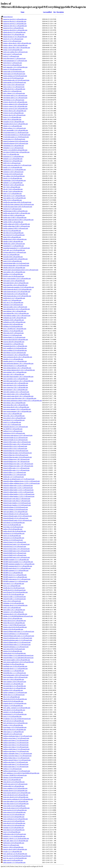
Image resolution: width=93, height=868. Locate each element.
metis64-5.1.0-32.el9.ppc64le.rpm (13, 712)
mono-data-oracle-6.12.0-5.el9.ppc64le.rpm (16, 804)
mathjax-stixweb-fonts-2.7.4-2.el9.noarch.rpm (17, 771)
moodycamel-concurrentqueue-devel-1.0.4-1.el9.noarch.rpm (21, 270)
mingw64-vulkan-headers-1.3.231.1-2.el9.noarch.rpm (19, 494)
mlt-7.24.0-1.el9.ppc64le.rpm (12, 187)
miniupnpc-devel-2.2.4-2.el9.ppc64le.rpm (15, 605)
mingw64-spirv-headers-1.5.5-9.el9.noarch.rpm (17, 505)
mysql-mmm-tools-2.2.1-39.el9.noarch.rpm (16, 133)
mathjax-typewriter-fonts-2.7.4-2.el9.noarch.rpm (17, 756)
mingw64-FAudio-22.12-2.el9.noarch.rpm (15, 438)
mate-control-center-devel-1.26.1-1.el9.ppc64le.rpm (18, 396)
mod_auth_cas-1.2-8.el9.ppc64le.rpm (14, 250)
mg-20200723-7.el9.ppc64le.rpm (13, 429)
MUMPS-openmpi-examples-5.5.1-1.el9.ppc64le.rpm (19, 564)
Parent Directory (8, 17)
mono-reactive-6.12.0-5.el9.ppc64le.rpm (15, 810)
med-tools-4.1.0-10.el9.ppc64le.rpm (14, 538)
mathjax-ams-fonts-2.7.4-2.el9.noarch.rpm (15, 762)
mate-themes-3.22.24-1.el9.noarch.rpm (14, 353)
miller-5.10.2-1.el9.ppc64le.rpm (12, 200)
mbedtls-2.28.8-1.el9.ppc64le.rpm (13, 241)
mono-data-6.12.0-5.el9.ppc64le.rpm (14, 830)
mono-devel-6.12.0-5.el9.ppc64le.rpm (14, 823)
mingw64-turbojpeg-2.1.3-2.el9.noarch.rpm (16, 647)
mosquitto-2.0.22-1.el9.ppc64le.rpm (14, 122)
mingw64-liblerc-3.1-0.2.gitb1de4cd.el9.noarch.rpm (18, 658)
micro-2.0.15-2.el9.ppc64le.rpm (12, 65)
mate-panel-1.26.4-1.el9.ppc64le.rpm (14, 281)
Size (55, 12)
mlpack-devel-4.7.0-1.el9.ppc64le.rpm (14, 32)
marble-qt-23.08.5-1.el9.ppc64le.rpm (14, 215)
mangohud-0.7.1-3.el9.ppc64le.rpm (13, 246)
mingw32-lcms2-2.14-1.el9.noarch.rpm (15, 542)
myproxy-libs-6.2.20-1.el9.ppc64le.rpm (15, 111)
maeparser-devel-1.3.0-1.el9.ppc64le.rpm (15, 614)
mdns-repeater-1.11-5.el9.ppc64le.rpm (14, 862)
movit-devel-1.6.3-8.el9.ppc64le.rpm (14, 523)
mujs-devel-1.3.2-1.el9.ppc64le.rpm (14, 584)
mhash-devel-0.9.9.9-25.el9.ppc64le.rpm (15, 699)
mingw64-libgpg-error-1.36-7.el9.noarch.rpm (16, 462)
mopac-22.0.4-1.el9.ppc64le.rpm (13, 618)
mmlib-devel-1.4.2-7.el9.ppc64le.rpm (14, 298)
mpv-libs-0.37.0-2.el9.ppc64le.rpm (13, 233)
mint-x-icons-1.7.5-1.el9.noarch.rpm (14, 87)
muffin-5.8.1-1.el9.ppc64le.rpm (12, 91)
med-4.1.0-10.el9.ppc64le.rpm (12, 536)
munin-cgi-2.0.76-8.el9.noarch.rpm (13, 78)
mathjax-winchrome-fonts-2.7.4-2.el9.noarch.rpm (18, 736)
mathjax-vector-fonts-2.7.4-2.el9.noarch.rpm (16, 738)
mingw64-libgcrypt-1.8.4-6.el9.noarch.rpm (16, 451)
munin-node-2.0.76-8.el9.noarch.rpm (14, 71)
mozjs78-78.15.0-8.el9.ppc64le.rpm (14, 594)
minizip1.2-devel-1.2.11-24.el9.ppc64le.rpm (16, 838)
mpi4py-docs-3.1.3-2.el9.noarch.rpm (14, 695)
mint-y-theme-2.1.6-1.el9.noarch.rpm (14, 93)
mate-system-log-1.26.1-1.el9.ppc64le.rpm (16, 387)
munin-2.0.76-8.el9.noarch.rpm (12, 69)
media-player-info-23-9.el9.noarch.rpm (15, 834)
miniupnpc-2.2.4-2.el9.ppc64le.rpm (13, 603)
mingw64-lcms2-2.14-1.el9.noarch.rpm (15, 546)
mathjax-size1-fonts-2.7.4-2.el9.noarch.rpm (16, 747)
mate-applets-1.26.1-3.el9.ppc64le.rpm (14, 198)
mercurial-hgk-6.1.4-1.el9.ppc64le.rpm (14, 686)
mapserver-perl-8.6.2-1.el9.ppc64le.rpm (15, 24)
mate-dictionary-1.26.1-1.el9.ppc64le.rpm (15, 390)
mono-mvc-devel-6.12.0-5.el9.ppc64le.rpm (16, 797)
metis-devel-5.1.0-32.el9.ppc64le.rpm (14, 710)
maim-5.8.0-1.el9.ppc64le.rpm (12, 237)
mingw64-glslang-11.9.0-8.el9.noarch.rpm (15, 507)
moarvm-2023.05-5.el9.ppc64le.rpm (14, 342)
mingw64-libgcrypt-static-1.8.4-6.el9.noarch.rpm (17, 457)
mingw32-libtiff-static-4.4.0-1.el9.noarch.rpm (16, 551)
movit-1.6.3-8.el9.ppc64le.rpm (12, 525)
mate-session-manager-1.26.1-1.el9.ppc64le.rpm (17, 411)
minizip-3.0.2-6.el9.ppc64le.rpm (13, 651)
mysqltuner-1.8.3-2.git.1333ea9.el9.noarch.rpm (17, 719)
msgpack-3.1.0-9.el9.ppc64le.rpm (13, 706)
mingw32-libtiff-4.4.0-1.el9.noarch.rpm (15, 555)
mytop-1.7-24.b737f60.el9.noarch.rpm (14, 625)
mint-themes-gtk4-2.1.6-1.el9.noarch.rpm (15, 98)
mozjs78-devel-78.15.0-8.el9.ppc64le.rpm (15, 592)
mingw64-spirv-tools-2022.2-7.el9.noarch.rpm (17, 499)
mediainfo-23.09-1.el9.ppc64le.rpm (14, 320)
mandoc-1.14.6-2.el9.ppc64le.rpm (13, 725)
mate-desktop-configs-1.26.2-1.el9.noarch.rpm (17, 316)
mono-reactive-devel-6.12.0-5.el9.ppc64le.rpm (17, 793)
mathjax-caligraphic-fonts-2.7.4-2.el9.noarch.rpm (18, 753)
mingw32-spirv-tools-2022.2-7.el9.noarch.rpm (17, 501)
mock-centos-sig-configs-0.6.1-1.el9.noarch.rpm (17, 165)
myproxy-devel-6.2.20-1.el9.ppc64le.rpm (15, 102)
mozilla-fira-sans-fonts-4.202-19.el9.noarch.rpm (17, 202)
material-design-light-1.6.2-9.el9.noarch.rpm (16, 263)
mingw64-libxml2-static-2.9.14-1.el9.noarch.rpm (17, 520)
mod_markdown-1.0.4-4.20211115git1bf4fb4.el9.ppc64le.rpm (21, 773)
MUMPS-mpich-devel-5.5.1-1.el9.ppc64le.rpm (17, 568)
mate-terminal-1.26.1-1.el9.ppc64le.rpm (15, 372)
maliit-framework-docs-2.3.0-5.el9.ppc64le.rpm (17, 296)
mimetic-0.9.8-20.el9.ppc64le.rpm (13, 629)
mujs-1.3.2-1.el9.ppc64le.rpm (12, 586)
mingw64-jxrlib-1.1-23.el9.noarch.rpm (14, 599)
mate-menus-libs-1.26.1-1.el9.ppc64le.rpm (16, 405)
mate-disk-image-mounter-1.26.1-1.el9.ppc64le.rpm (18, 377)
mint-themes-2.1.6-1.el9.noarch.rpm (14, 100)
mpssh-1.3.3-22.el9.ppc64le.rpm (13, 178)
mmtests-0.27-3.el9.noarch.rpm (12, 209)
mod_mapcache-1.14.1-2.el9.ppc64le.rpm (15, 67)
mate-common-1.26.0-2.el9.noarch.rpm (15, 682)
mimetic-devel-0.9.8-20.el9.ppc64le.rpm (15, 627)
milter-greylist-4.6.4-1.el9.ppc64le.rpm (15, 730)
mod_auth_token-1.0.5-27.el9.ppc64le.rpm (16, 841)
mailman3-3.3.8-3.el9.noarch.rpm (13, 305)
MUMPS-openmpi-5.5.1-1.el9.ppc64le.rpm (16, 570)
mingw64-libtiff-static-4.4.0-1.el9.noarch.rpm (16, 557)
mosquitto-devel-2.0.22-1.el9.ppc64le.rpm (15, 124)
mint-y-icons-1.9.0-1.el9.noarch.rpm (14, 85)
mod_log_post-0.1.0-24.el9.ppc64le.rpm (15, 858)
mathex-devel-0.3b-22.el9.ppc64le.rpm (15, 531)
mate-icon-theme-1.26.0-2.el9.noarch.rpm (15, 677)
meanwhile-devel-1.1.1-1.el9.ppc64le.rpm (15, 668)
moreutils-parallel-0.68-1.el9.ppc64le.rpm (15, 259)
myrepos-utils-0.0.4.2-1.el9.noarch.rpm (15, 252)
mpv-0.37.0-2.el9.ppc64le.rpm (12, 231)
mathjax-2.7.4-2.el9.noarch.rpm (12, 769)
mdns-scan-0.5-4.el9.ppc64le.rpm (13, 860)
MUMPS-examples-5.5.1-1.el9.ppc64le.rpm (16, 560)
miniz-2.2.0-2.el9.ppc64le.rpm (12, 780)
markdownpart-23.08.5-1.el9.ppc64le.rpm (15, 211)
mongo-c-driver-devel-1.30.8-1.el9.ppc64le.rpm (17, 43)
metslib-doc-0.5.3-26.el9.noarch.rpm (14, 588)
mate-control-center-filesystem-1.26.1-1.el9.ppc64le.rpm (20, 398)
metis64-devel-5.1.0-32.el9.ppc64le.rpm (15, 714)
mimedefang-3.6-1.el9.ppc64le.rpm (13, 146)
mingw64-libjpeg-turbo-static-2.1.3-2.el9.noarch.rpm (19, 636)
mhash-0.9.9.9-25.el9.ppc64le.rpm (13, 701)
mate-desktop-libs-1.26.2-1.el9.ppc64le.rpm (16, 313)
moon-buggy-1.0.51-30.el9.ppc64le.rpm (15, 727)
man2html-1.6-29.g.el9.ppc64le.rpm (14, 664)
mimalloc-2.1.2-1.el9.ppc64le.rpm (13, 359)
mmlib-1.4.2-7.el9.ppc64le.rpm (12, 300)
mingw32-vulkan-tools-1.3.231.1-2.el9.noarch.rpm (18, 488)
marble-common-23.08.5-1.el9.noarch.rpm (16, 228)
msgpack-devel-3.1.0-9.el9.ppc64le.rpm (15, 703)
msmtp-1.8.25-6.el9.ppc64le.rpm (13, 50)
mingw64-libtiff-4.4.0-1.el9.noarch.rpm (15, 553)
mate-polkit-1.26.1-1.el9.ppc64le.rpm (14, 610)
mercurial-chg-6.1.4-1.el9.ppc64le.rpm (14, 688)
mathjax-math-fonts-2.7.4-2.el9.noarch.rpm (16, 764)
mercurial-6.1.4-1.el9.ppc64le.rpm (13, 684)
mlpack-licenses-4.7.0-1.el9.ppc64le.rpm (15, 37)
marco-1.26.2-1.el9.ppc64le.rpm (13, 414)
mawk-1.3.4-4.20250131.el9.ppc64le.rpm (15, 150)
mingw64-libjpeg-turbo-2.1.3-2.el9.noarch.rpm (17, 645)
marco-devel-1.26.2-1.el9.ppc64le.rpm (14, 418)
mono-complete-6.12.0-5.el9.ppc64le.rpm (15, 788)
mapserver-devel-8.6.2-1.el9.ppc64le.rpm (15, 30)
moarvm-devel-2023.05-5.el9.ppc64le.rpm (16, 339)
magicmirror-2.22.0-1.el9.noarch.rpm (14, 433)
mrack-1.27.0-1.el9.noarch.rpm (12, 41)
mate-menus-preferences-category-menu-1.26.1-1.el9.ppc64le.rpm (22, 401)
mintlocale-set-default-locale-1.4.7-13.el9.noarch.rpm (19, 479)
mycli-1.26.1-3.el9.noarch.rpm (12, 424)
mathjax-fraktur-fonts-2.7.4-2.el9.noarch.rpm (16, 758)
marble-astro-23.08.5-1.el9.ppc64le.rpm (15, 217)
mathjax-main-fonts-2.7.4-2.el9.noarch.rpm (16, 767)
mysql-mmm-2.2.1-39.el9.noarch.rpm (14, 139)
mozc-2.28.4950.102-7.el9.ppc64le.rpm (15, 329)
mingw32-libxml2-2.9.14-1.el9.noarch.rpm (16, 514)
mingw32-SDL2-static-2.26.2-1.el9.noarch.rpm (17, 442)
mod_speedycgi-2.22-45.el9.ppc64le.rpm (15, 854)
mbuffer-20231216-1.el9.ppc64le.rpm (14, 268)
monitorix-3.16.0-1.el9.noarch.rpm (13, 172)
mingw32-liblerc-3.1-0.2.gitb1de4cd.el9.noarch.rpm (18, 655)
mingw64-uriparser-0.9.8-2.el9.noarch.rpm (16, 143)
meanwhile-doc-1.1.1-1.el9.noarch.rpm (15, 673)
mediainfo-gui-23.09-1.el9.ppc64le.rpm (15, 318)
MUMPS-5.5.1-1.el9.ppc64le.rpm (13, 573)
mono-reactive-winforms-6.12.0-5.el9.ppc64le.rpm (18, 799)
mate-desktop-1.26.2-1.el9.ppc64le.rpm (15, 311)
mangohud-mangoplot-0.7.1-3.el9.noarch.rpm (16, 248)
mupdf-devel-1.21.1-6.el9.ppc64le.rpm (14, 170)
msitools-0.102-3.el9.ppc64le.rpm (13, 324)
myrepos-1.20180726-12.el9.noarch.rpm (15, 775)
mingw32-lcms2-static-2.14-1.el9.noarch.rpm (16, 549)
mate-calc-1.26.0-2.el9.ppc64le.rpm (14, 679)
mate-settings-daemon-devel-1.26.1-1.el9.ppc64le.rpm (19, 370)
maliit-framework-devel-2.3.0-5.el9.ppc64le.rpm (17, 289)
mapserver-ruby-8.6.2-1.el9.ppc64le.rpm (15, 26)
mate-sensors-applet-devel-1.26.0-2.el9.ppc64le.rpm (18, 662)
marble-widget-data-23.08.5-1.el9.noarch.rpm (16, 226)
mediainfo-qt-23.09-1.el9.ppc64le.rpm (14, 322)
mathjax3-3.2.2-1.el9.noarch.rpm (13, 431)
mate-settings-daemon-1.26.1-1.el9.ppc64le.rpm (17, 368)
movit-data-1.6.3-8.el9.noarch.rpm (13, 527)
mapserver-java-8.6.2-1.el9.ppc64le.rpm (15, 19)
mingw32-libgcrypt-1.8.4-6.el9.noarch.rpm (16, 455)
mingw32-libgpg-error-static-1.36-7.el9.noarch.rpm (18, 466)
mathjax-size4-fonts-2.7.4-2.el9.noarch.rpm (16, 743)
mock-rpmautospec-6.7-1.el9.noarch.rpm (15, 61)
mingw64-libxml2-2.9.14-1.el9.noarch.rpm (16, 518)
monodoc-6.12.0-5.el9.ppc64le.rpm (13, 828)
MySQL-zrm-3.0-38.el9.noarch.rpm (14, 276)
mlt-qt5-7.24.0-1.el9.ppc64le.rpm (13, 189)
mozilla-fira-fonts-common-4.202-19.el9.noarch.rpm (19, 204)
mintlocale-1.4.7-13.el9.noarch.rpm (13, 477)
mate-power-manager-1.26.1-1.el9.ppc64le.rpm (17, 409)
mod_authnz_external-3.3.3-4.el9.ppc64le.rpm (17, 708)
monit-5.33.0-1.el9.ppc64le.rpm (12, 261)
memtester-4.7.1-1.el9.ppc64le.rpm (13, 156)
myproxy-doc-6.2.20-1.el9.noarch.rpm (14, 115)
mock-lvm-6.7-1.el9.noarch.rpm (12, 63)
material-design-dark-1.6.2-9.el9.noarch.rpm (16, 265)
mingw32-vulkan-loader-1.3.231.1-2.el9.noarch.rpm (18, 492)
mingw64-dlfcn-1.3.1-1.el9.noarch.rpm (15, 475)
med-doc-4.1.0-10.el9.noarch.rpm (13, 540)
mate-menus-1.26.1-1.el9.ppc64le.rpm (14, 403)
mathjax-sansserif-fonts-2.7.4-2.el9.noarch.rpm (17, 760)
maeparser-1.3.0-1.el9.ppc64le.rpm (13, 612)
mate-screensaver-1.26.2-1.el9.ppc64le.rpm (16, 355)
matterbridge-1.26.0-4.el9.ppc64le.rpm (14, 180)
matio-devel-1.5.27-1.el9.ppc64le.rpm (14, 196)
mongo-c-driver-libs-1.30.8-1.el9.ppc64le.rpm (17, 48)
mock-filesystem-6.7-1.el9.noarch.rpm (14, 58)
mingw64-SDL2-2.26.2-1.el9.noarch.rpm (15, 446)
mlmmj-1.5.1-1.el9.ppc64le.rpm (12, 126)
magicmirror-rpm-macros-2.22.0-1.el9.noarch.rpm (18, 435)
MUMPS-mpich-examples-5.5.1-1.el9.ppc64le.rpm (18, 562)
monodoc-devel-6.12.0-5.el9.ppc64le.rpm (15, 791)
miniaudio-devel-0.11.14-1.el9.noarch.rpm (16, 427)
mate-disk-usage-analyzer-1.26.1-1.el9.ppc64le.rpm (18, 381)
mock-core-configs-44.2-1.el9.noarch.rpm (15, 52)
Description (60, 12)
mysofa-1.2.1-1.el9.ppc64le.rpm (13, 852)
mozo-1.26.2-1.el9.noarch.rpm (12, 601)
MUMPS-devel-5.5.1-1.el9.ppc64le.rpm (15, 575)
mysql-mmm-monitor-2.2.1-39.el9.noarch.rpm (17, 135)
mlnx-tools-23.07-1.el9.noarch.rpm (13, 333)
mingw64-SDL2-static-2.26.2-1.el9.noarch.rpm (17, 444)
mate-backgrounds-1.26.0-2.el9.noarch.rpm (16, 675)
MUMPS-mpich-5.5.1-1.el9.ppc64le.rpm (15, 577)
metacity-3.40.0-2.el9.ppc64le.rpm (13, 847)
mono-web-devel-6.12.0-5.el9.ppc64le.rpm (16, 795)
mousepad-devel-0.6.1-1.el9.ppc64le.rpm (15, 346)
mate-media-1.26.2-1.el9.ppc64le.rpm (14, 272)
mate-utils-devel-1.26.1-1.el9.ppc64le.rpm (15, 385)
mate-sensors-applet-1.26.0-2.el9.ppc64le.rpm (17, 660)
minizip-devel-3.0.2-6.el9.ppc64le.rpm (14, 653)
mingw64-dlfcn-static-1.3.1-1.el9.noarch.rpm (16, 470)
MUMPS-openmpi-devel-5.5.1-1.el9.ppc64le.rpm (18, 566)
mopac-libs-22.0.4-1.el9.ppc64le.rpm (14, 623)
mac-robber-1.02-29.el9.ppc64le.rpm (14, 176)
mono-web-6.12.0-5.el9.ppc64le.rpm (14, 825)
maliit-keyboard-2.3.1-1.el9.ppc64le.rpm (15, 366)
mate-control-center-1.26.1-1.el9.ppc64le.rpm (16, 394)
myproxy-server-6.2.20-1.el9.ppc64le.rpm (15, 109)
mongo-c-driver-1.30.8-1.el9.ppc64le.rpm (15, 45)
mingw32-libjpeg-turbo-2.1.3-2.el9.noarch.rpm (17, 642)
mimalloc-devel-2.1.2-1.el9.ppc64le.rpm (15, 361)
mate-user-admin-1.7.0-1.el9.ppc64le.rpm (15, 512)
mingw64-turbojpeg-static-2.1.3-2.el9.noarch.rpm (18, 640)
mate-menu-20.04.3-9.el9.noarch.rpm (14, 649)
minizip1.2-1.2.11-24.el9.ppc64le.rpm (14, 836)
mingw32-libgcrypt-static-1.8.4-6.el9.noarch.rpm (17, 453)
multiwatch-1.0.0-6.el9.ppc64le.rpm (14, 843)
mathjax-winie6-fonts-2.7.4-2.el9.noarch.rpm (16, 749)
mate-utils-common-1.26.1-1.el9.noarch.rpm (16, 392)
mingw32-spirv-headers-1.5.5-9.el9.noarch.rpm (17, 503)
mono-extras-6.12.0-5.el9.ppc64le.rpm (14, 812)
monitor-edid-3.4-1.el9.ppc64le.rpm (14, 786)
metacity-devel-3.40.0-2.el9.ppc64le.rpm (15, 849)
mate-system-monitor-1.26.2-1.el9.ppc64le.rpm (17, 278)
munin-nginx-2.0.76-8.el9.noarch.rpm (14, 74)
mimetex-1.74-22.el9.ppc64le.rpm (13, 331)
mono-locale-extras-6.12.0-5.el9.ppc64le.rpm (16, 808)
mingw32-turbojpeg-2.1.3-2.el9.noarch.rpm (16, 634)
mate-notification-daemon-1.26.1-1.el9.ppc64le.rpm (18, 363)
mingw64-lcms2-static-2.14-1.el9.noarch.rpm (16, 544)
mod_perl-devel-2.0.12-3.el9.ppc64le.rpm (15, 723)
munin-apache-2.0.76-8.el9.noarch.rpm (15, 82)
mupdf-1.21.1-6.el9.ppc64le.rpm (13, 167)
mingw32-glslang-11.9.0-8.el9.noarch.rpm (15, 509)
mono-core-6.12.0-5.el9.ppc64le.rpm (14, 821)
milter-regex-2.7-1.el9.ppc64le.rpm (13, 732)
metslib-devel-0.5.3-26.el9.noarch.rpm (14, 590)
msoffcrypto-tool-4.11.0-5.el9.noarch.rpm (15, 784)
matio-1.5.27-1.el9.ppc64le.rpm (12, 194)
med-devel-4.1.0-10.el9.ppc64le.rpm (14, 533)
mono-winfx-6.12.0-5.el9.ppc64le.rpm (14, 806)
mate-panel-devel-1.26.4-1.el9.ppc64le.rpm (16, 283)
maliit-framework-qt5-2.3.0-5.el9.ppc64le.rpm (17, 292)
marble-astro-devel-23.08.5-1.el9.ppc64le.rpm (17, 213)
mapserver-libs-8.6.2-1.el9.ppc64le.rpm (15, 21)
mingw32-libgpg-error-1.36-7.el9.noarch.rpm (16, 459)
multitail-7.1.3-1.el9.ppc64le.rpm (13, 183)
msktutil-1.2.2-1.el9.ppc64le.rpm (13, 159)
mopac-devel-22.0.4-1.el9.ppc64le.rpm (14, 621)
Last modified (47, 12)
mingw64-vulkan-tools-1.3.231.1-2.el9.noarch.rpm (18, 485)
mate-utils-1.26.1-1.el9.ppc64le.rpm (14, 374)
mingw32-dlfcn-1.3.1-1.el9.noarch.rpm (15, 472)
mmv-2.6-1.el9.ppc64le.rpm (11, 255)
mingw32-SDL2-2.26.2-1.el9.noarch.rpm (15, 448)
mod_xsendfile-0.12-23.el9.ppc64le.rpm (15, 348)
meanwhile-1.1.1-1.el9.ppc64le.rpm (14, 671)
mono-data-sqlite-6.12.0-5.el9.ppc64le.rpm (16, 801)
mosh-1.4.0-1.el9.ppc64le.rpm (12, 607)
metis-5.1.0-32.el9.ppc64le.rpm (12, 716)
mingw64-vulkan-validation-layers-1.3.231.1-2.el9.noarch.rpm (21, 481)
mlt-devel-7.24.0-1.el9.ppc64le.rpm (14, 185)
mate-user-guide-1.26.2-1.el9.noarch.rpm (15, 307)
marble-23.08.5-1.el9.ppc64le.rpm (13, 222)
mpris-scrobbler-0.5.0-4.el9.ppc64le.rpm (15, 350)
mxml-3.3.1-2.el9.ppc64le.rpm (12, 422)
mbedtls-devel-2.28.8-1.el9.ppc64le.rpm (15, 239)
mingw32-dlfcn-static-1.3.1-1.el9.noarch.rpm (16, 468)
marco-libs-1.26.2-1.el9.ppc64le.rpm (14, 416)
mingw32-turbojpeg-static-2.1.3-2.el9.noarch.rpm (18, 638)
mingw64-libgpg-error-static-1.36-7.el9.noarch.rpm (18, 464)
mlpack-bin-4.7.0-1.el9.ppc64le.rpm (14, 34)
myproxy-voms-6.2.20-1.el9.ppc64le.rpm (15, 106)
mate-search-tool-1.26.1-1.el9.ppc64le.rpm (16, 383)
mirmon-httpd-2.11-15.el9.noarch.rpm (14, 337)
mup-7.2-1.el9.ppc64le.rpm (11, 154)
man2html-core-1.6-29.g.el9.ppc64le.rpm (15, 666)
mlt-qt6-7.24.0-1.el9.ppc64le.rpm (13, 191)
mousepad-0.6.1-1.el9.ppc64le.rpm (13, 344)
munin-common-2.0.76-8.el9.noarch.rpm (15, 76)
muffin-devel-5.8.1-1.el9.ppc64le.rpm (14, 89)
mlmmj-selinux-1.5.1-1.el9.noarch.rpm (14, 128)
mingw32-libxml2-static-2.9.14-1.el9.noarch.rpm (17, 516)
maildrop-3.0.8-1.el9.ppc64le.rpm (13, 690)
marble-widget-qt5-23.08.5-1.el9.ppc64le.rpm (17, 224)
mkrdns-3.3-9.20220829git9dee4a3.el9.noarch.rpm (18, 616)
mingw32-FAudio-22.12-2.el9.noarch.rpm (15, 440)
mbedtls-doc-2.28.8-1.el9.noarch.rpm (14, 244)
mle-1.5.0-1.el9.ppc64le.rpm (11, 697)
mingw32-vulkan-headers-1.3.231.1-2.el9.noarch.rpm (19, 496)
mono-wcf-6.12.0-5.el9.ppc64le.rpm (14, 817)
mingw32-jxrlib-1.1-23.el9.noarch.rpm (14, 597)
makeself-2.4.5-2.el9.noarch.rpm (13, 734)
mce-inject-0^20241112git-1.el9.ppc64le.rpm (16, 152)
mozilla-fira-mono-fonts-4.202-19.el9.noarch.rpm (18, 207)
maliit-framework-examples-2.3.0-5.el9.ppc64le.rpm (18, 287)
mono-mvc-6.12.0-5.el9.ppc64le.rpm (14, 814)
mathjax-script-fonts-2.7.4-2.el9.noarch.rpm (16, 751)
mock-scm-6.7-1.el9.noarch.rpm (13, 54)
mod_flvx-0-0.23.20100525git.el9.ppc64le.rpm (17, 856)
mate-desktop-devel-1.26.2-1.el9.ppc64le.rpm (16, 309)
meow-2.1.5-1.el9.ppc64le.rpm (12, 117)
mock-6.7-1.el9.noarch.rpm (11, 56)
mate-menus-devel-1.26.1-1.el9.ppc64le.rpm (16, 407)
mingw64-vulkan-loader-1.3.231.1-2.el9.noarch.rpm (18, 490)
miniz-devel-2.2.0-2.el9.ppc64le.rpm (14, 782)
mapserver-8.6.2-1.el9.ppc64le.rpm (13, 28)
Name (23, 12)
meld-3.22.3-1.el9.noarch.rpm (12, 163)
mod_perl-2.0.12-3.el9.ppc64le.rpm (14, 721)
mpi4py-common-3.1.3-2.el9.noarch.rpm (15, 692)
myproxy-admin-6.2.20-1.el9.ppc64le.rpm (15, 104)
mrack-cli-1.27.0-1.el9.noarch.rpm (13, 39)
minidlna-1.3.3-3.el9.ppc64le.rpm (13, 274)
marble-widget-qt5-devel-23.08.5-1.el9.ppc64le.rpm (18, 220)
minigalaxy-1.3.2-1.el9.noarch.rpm (13, 148)
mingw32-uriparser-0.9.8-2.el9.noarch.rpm (16, 141)
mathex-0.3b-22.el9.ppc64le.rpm (13, 529)
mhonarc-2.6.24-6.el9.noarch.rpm (13, 777)
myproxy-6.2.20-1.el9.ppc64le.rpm (13, 113)
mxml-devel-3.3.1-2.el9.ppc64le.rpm (14, 420)
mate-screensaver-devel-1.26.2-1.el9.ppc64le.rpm (18, 357)
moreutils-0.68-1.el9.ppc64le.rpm (13, 257)
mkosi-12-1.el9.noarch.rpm (11, 845)
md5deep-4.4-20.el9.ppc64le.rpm (13, 326)
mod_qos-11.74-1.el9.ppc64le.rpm (13, 302)
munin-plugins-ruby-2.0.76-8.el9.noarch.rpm (16, 80)
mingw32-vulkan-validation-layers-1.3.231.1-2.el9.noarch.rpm (21, 483)
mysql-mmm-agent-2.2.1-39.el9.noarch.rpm (16, 137)
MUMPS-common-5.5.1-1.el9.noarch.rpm (15, 581)
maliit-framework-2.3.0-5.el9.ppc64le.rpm (15, 294)
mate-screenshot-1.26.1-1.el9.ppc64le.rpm (15, 379)
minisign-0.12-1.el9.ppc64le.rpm (13, 161)
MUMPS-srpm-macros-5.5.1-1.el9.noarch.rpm (17, 579)
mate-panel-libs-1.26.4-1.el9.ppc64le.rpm (15, 285)
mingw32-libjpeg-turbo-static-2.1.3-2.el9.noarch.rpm (19, 631)
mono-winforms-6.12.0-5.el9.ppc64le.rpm (15, 819)
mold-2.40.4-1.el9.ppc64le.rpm (12, 119)
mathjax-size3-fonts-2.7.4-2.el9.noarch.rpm (16, 740)
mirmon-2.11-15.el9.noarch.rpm (13, 335)
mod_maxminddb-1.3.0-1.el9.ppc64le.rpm (16, 130)
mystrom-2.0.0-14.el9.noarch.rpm (13, 174)
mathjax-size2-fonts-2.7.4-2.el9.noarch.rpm (16, 745)
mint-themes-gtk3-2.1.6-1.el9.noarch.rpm (15, 95)
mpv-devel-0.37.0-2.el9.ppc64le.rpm (14, 235)
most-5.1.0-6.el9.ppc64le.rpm (12, 832)
